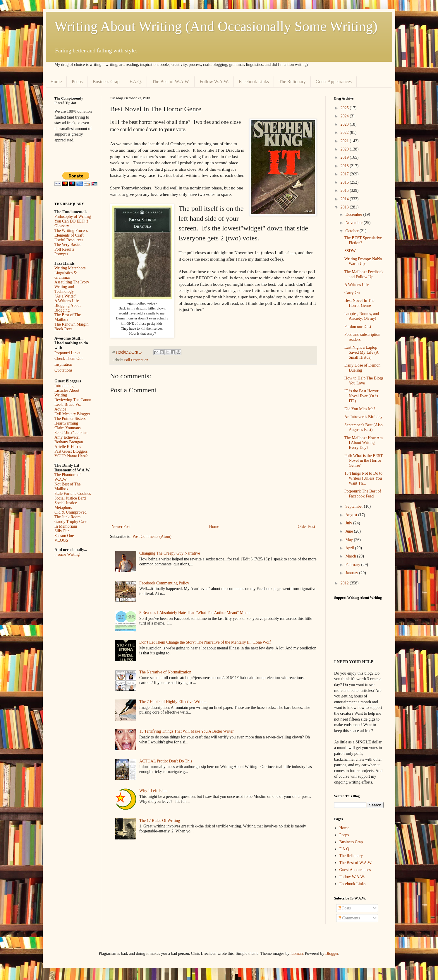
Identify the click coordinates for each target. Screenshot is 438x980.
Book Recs (63, 329)
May (349, 540)
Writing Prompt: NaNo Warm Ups (363, 261)
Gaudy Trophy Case (71, 522)
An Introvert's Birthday (363, 417)
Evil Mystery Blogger (72, 414)
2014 (345, 199)
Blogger (332, 954)
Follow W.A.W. (214, 82)
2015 (345, 190)
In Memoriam (66, 526)
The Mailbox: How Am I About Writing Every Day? (364, 443)
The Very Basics (68, 245)
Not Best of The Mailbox (68, 486)
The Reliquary (292, 82)
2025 (345, 108)
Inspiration (63, 364)
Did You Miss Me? (360, 409)
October (352, 231)
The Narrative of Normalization (165, 672)
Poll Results (64, 249)
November (354, 223)
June (349, 531)
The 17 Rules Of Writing (160, 821)
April (350, 548)
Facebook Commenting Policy (164, 583)
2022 (345, 132)
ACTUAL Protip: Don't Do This (166, 761)
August (352, 515)
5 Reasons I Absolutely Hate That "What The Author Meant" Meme (195, 613)
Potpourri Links (67, 353)
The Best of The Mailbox (68, 317)
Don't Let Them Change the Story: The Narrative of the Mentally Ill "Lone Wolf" (206, 642)
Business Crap (106, 82)
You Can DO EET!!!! (72, 221)
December (354, 214)
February (353, 565)
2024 (345, 116)
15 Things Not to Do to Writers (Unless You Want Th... (363, 478)
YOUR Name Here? (71, 456)
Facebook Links (254, 82)
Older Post (307, 527)
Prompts (61, 254)
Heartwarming (66, 423)
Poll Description (136, 360)
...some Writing (67, 554)
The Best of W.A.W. (171, 82)
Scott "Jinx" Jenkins (71, 433)
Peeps (77, 82)
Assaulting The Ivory (72, 282)
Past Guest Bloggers (71, 451)
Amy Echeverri (67, 437)
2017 (345, 174)
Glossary (62, 226)
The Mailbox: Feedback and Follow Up (364, 274)
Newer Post (121, 527)
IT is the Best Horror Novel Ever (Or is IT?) (361, 396)
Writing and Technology (64, 289)
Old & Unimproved (71, 512)
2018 (345, 166)
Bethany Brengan (69, 442)
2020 (345, 149)
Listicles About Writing (67, 393)
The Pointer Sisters (70, 419)
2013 (345, 207)
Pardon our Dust (358, 327)
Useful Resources (69, 240)
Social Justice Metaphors (66, 505)
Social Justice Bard (70, 498)
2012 (345, 583)
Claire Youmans (67, 428)
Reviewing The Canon (73, 400)
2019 (345, 157)
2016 (345, 182)
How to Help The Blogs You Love (364, 381)
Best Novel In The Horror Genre (359, 303)
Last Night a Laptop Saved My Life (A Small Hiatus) (361, 352)
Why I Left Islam (153, 791)
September (354, 506)
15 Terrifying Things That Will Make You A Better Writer (186, 731)
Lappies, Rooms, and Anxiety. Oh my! (362, 316)
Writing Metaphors (70, 268)
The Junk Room (67, 517)
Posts (344, 908)
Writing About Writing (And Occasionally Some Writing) (216, 26)
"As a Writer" (66, 296)
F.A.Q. (136, 82)
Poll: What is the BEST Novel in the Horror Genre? (364, 461)
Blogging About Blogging (68, 308)
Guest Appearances (334, 82)
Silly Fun (62, 531)
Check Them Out (68, 359)
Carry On (352, 293)
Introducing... (66, 386)
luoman (297, 954)
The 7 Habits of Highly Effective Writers (173, 702)
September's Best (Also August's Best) (364, 427)
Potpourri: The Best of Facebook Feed (363, 494)
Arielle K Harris (68, 447)
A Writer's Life (67, 301)
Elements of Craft (69, 235)
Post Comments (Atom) (152, 537)
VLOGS (61, 540)
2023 (345, 124)
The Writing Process (71, 231)
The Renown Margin (71, 324)
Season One (64, 536)
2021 (345, 141)
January (352, 573)
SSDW (350, 251)
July (349, 523)
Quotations (63, 370)
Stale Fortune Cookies (73, 494)
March (351, 556)
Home (56, 82)
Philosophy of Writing (73, 217)
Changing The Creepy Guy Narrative (170, 553)
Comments (349, 918)
